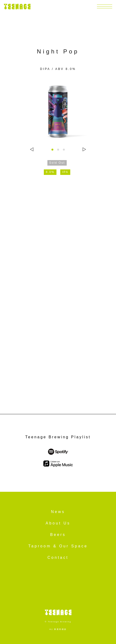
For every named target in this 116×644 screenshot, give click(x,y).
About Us (58, 523)
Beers (58, 535)
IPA (65, 172)
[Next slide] (84, 149)
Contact (58, 558)
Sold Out (57, 163)
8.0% (50, 172)
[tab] (52, 150)
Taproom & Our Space (58, 546)
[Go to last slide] (32, 149)
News (58, 512)
